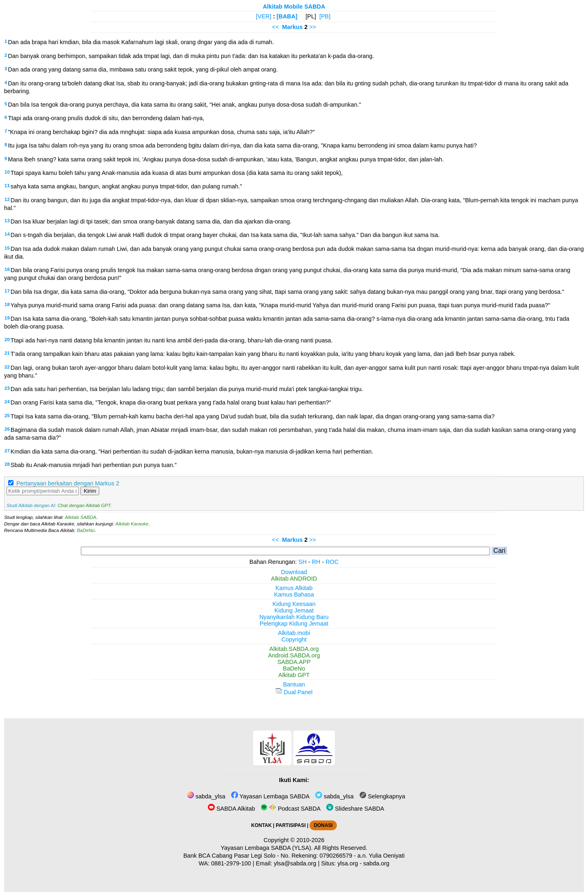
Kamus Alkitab (294, 588)
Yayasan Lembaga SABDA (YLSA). (267, 848)
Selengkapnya (382, 796)
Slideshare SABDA (355, 809)
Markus (292, 27)
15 (7, 248)
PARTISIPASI (291, 825)
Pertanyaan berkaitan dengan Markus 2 (68, 483)
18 (7, 304)
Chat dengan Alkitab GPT (84, 505)
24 (7, 402)
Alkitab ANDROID (294, 579)
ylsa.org (347, 863)
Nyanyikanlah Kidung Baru (294, 617)
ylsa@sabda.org (295, 863)
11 (7, 186)
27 (7, 451)
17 (7, 291)
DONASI (323, 825)
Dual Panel (294, 692)
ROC (332, 562)
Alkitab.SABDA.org (294, 649)
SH (303, 562)
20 (7, 340)
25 (7, 416)
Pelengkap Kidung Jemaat (294, 624)
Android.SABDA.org (294, 655)
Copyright (294, 639)
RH (316, 562)
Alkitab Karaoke (132, 524)
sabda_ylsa (206, 796)
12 (7, 199)
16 (7, 269)
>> (313, 27)
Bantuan (294, 684)
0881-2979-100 (231, 863)
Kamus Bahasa (294, 595)
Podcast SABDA (291, 809)
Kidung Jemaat (294, 610)
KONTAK (261, 825)
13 (7, 221)
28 (7, 464)
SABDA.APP (294, 662)
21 (7, 353)
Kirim (90, 491)
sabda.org (376, 863)
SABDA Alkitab (231, 809)
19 (7, 318)
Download (294, 572)
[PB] (325, 16)
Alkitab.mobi (294, 633)
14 (7, 234)
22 (7, 367)
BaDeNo (86, 530)
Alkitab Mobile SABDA (294, 7)
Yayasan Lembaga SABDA (270, 796)
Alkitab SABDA (81, 517)
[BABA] (287, 16)
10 (7, 172)
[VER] (264, 16)
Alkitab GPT (294, 675)
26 (7, 429)
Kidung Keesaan (294, 604)
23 (7, 388)
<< (275, 27)
